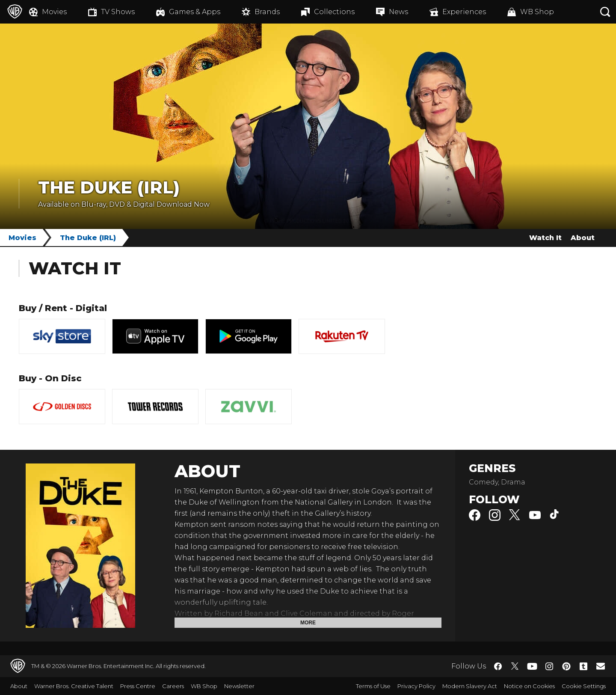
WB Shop (204, 686)
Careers (173, 686)
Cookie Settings (584, 686)
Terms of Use (373, 686)
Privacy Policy (416, 686)
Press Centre (138, 686)
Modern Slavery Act (470, 686)
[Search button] (605, 12)
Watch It (545, 238)
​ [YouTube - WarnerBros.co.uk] (532, 666)
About (583, 238)
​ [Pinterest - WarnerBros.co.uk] (566, 666)
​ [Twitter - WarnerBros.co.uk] (515, 666)
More (308, 623)
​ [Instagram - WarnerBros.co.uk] (549, 666)
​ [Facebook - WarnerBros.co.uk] (498, 666)
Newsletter (239, 686)
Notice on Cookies (529, 686)
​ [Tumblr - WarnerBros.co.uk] (583, 666)
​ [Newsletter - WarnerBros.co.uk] (601, 666)
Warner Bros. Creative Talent (74, 686)
